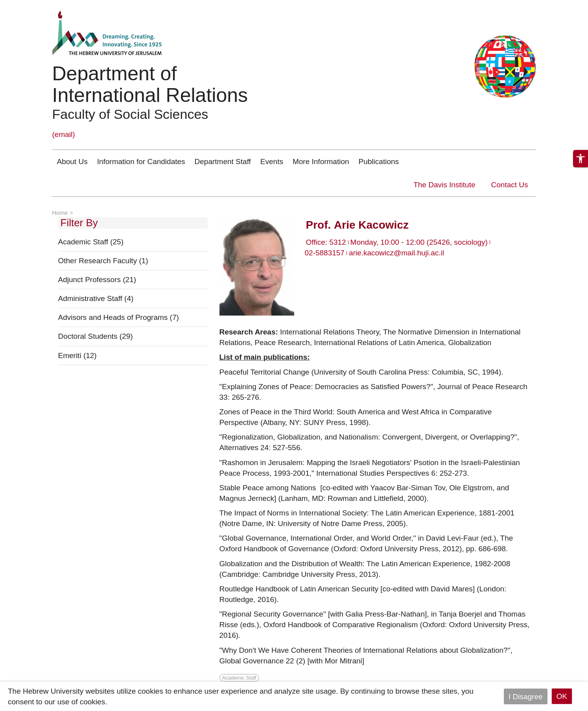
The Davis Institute (444, 185)
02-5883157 (325, 253)
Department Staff (223, 162)
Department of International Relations (150, 84)
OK (562, 696)
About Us (72, 162)
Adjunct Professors (97, 280)
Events (272, 162)
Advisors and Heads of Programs (119, 317)
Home (60, 213)
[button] (581, 159)
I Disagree (526, 696)
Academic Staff (91, 242)
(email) (64, 134)
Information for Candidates (141, 162)
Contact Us (510, 185)
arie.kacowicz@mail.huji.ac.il (396, 253)
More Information (321, 162)
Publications (379, 162)
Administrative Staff (96, 298)
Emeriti (77, 355)
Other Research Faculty (103, 261)
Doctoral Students (96, 336)
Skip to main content (34, 5)
